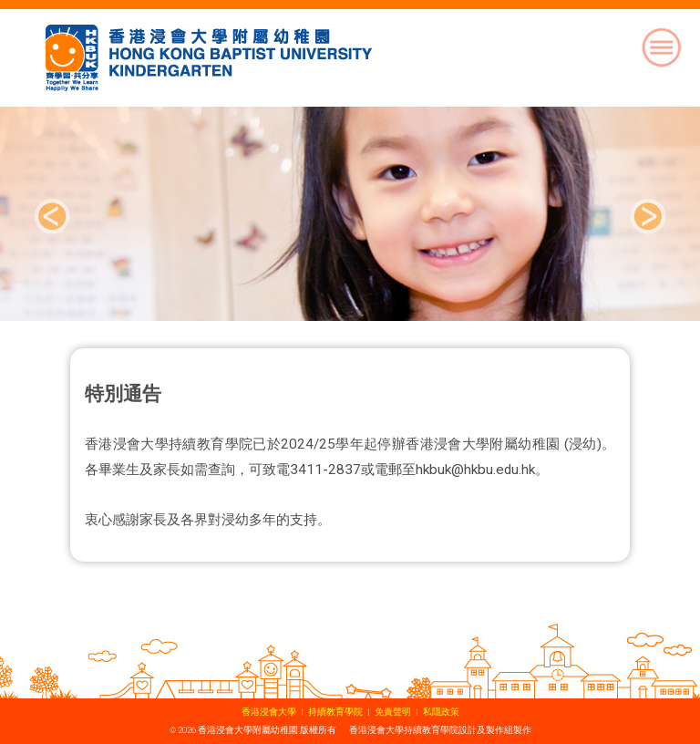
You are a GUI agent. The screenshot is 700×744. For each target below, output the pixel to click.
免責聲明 (393, 712)
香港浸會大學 (269, 712)
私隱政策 (441, 712)
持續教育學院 (335, 712)
